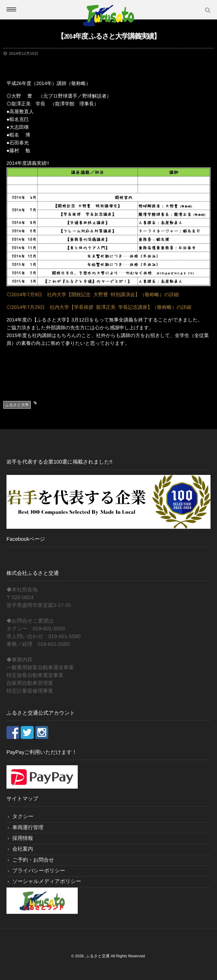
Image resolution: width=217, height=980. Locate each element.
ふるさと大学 (17, 405)
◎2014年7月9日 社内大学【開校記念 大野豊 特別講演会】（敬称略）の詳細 (93, 295)
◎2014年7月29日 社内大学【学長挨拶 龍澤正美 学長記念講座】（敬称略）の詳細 (99, 307)
